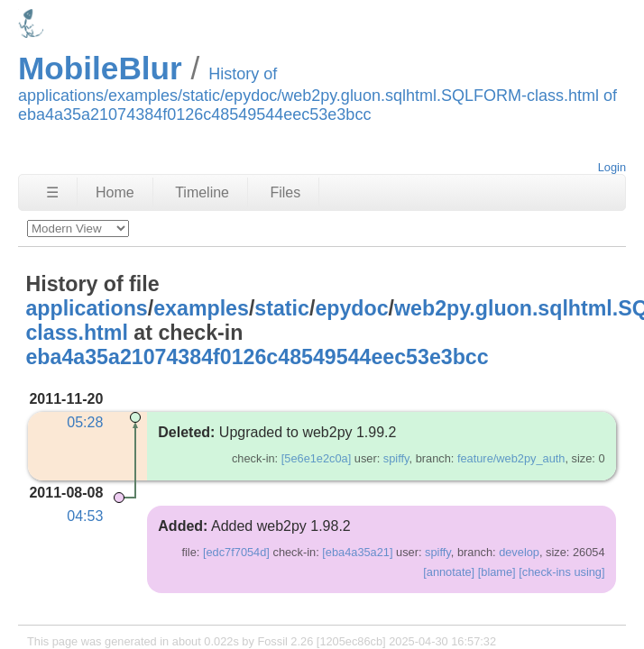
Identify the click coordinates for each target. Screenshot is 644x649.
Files (285, 192)
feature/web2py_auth (511, 458)
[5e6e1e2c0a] (317, 458)
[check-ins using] (561, 572)
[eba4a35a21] (357, 552)
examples (201, 308)
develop (519, 552)
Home (115, 192)
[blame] (497, 572)
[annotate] (449, 572)
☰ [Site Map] (52, 192)
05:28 (85, 422)
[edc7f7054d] (236, 552)
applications (86, 308)
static (282, 308)
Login (612, 167)
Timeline (202, 192)
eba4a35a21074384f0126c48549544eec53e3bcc (257, 357)
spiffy (396, 458)
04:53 (85, 516)
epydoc (351, 308)
